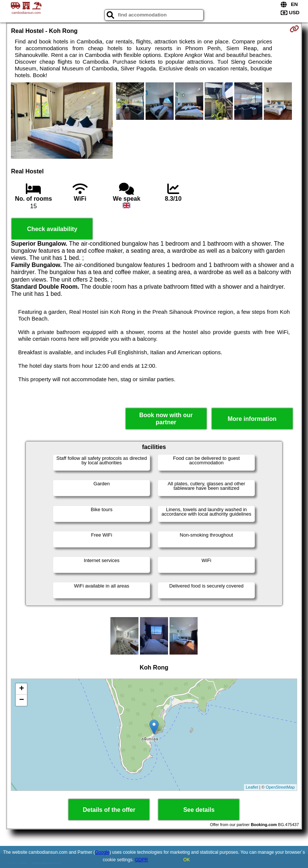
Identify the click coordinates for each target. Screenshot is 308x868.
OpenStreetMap (280, 787)
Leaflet (252, 787)
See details (199, 810)
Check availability (52, 229)
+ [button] (22, 689)
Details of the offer (109, 810)
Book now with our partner (166, 419)
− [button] (22, 700)
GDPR (142, 860)
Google (102, 852)
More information (252, 419)
